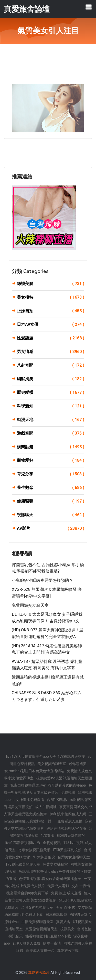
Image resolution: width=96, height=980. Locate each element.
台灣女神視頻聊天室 (37, 907)
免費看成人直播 (70, 821)
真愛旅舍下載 (68, 950)
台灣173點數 (57, 800)
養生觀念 (51, 488)
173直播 (47, 836)
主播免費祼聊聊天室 (37, 922)
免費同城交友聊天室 (30, 605)
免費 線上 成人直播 (66, 893)
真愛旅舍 (63, 922)
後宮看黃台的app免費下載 (27, 893)
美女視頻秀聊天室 (52, 764)
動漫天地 (51, 420)
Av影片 (51, 528)
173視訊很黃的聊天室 (23, 864)
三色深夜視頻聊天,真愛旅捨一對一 (48, 818)
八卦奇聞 (51, 365)
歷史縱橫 (51, 393)
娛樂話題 (51, 447)
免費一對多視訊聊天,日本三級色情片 (48, 789)
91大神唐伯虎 (44, 857)
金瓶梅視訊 (52, 843)
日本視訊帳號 (56, 915)
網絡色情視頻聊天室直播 (66, 828)
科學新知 (51, 406)
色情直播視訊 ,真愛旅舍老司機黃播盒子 (50, 879)
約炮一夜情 (52, 943)
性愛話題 (51, 338)
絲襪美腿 (51, 284)
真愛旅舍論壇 (39, 973)
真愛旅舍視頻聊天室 (41, 929)
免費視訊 (68, 792)
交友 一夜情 (81, 886)
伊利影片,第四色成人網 (68, 814)
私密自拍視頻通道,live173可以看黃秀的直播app (48, 785)
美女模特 (51, 297)
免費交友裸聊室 (55, 864)
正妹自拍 (51, 311)
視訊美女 (67, 929)
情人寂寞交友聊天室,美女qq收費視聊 (48, 897)
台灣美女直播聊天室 (74, 857)
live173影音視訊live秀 (23, 843)
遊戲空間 (51, 433)
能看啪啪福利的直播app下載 (48, 936)
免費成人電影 (58, 886)
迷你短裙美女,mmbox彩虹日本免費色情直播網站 (45, 767)
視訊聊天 (51, 515)
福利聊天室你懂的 (71, 836)
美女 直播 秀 (66, 907)
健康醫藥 (51, 501)
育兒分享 (51, 474)
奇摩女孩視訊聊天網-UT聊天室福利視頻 (50, 850)
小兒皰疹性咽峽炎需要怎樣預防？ (42, 580)
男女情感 (51, 352)
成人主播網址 (46, 807)
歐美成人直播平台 (40, 950)
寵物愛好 (51, 460)
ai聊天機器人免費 (26, 943)
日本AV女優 (51, 325)
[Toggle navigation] (89, 7)
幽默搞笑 (51, 379)
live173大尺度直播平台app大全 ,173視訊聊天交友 (46, 757)
